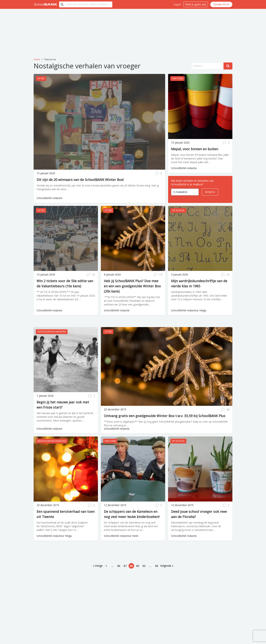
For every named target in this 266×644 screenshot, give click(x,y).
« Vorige (98, 566)
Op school (178, 210)
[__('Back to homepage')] (46, 4)
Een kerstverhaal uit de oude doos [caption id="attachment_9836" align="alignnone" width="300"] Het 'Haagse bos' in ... (62, 526)
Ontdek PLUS (221, 4)
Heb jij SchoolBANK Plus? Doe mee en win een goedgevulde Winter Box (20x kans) (132, 286)
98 (156, 566)
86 (119, 566)
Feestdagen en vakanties (52, 332)
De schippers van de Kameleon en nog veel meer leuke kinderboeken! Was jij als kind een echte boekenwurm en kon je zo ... (131, 526)
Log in (177, 4)
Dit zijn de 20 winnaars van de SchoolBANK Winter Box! (80, 180)
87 (125, 566)
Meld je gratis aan (196, 4)
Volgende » (167, 566)
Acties (41, 78)
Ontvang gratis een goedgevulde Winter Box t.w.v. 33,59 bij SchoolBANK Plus (165, 416)
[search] (89, 4)
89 (138, 566)
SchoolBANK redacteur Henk (121, 536)
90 (144, 566)
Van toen (177, 78)
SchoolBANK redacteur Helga (189, 310)
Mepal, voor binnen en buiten (195, 149)
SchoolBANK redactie (49, 198)
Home (37, 59)
